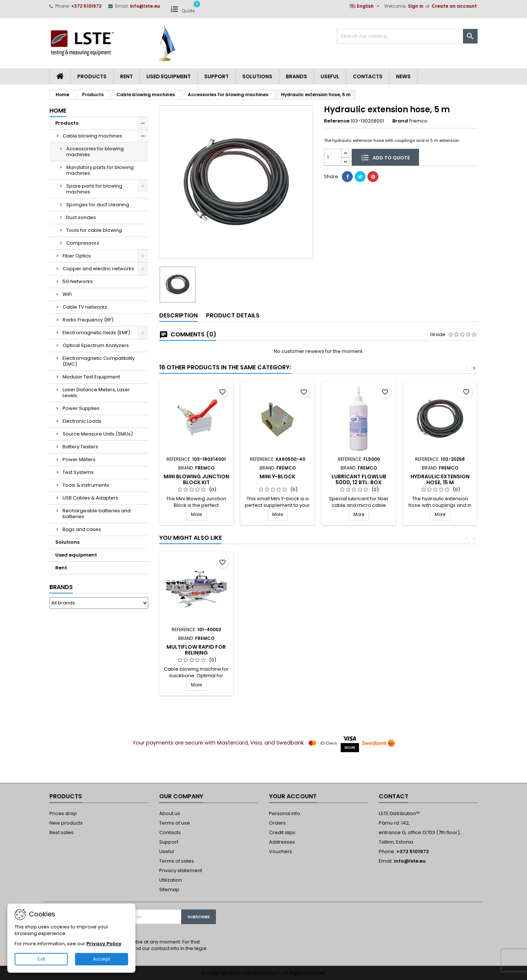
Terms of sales (177, 861)
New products (66, 823)
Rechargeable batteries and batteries (97, 514)
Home (58, 111)
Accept (102, 959)
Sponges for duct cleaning (98, 205)
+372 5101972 (86, 6)
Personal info (285, 813)
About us (170, 813)
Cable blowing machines (92, 136)
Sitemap (169, 889)
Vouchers (281, 851)
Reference (337, 121)
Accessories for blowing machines (95, 152)
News (403, 76)
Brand (400, 121)
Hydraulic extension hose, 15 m (440, 479)
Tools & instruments (86, 485)
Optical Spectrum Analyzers (96, 345)
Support (216, 76)
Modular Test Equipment (91, 377)
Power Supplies (81, 408)
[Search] (407, 36)
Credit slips (282, 832)
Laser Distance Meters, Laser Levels (96, 393)
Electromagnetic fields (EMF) (96, 333)
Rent (126, 76)
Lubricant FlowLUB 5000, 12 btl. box (359, 479)
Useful (330, 76)
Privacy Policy (104, 944)
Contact (394, 796)
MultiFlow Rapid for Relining (440, 650)
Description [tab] (178, 315)
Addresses (282, 842)
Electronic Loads (82, 421)
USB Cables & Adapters (90, 498)
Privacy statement (181, 870)
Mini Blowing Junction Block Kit (196, 479)
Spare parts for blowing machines (94, 189)
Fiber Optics (77, 256)
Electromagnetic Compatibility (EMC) (99, 361)
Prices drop (63, 813)
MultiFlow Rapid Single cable (359, 650)
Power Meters (79, 459)
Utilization (171, 880)
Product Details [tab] (233, 315)
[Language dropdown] (365, 6)
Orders (277, 823)
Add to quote (385, 157)
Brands (296, 76)
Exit (41, 959)
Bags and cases (82, 529)
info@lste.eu (145, 6)
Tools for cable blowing (94, 230)
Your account (293, 796)
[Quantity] (333, 157)
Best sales (61, 832)
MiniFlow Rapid (196, 647)
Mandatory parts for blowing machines (100, 170)
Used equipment (169, 76)
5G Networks (78, 281)
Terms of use (175, 823)
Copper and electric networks (98, 269)
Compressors (83, 243)
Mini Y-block (277, 476)
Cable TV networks (85, 307)
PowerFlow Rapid (277, 647)
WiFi (67, 294)
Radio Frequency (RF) (88, 320)
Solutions (257, 76)
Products (92, 76)
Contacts (368, 76)
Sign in (416, 6)
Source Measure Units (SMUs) (98, 434)
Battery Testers (80, 447)
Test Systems (78, 472)
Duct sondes (81, 217)
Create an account (454, 6)
